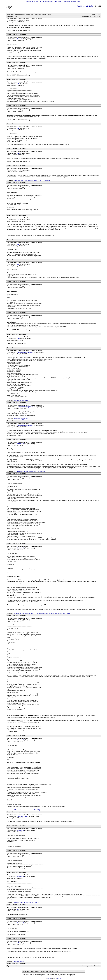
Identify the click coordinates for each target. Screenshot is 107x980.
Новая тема (38, 14)
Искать (44, 14)
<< (96, 14)
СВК (18, 170)
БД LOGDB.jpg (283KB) (21, 471)
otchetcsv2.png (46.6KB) (21, 419)
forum (50, 979)
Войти (50, 14)
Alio (18, 84)
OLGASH (20, 39)
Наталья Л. (20, 444)
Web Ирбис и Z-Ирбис (85, 6)
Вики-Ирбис (58, 2)
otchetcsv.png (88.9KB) (21, 400)
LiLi (18, 20)
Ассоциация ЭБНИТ (32, 2)
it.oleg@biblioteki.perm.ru (25, 352)
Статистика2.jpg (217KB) (62, 613)
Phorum (59, 979)
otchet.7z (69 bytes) (44, 180)
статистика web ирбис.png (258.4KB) (25, 180)
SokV (18, 338)
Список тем (29, 14)
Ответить (15, 34)
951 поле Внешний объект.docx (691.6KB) (27, 810)
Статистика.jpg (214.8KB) (37, 471)
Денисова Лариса (23, 816)
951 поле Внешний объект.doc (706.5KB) (26, 903)
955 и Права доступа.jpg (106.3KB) (25, 613)
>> (99, 14)
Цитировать (22, 34)
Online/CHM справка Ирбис (71, 2)
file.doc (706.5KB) (19, 961)
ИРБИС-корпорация (46, 2)
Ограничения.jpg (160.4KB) (45, 613)
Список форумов (20, 14)
